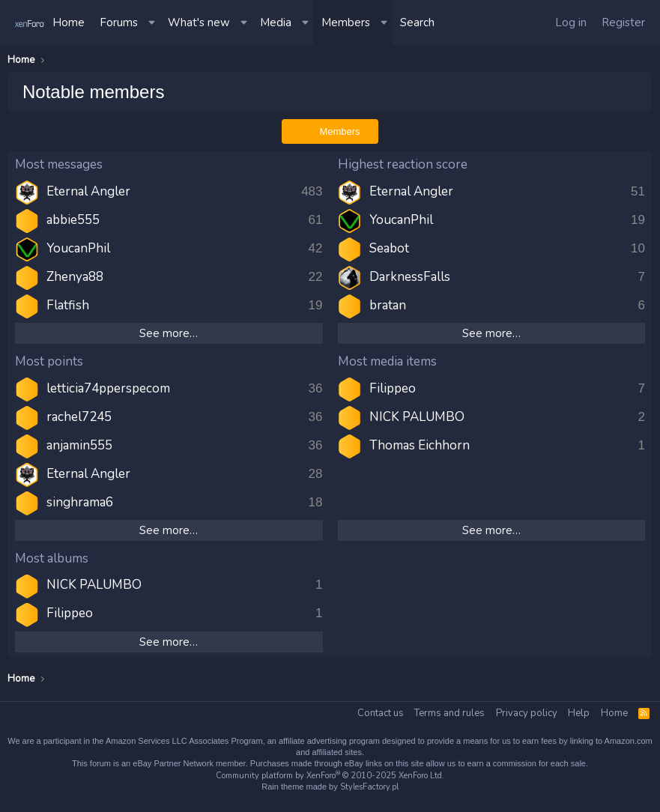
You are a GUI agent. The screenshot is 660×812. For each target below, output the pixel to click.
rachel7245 (79, 417)
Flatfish (68, 305)
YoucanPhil (78, 248)
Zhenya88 (75, 277)
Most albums (52, 558)
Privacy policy (527, 713)
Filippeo (393, 388)
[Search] (417, 23)
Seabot (389, 248)
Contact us (381, 713)
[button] (153, 23)
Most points (49, 361)
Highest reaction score (403, 164)
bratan (388, 305)
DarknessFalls (410, 277)
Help (579, 713)
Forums (119, 22)
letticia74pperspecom (108, 388)
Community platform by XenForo (330, 776)
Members (346, 22)
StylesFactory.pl (369, 787)
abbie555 (73, 220)
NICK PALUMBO (417, 417)
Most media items (387, 361)
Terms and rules (449, 713)
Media (276, 22)
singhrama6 (80, 502)
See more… (169, 333)
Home (69, 22)
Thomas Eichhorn (420, 445)
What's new (199, 22)
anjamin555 (79, 445)
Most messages (59, 164)
